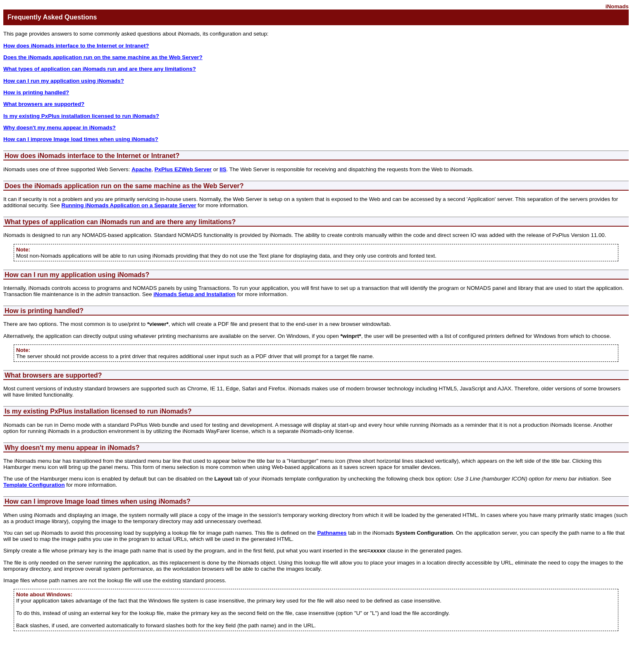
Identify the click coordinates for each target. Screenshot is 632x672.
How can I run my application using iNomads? (64, 81)
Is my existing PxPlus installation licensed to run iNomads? (81, 116)
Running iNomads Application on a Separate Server (129, 205)
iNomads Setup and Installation (194, 294)
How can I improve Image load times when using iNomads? (81, 139)
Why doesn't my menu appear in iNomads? (60, 128)
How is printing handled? (36, 92)
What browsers (29, 375)
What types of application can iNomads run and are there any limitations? (100, 69)
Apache (141, 169)
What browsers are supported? (44, 104)
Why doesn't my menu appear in (56, 448)
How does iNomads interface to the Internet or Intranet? (76, 46)
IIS (223, 169)
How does (21, 156)
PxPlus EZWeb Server (183, 169)
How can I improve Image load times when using (82, 501)
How (12, 311)
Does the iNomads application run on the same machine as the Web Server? (103, 57)
